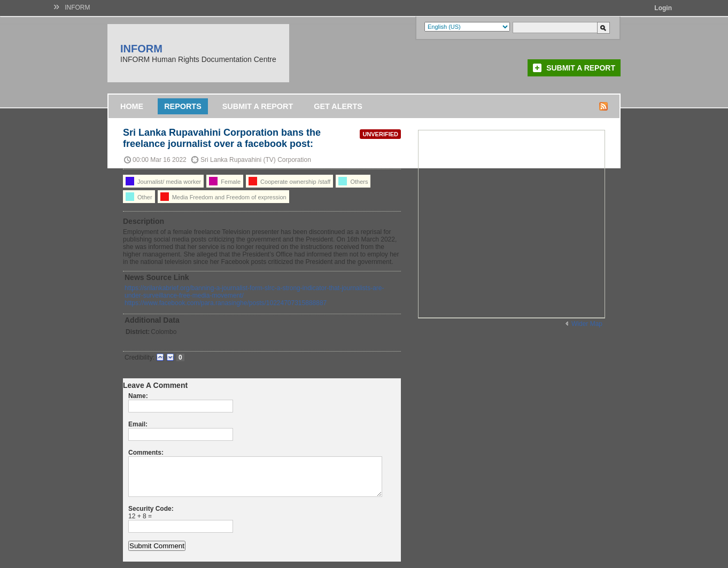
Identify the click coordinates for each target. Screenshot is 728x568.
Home (132, 106)
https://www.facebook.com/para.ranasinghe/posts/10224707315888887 (226, 303)
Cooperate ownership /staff (289, 181)
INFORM (77, 7)
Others (353, 181)
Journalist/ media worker (163, 181)
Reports (183, 106)
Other (139, 197)
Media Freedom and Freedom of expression (223, 197)
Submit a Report (581, 68)
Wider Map (587, 324)
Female (225, 181)
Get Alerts (338, 106)
